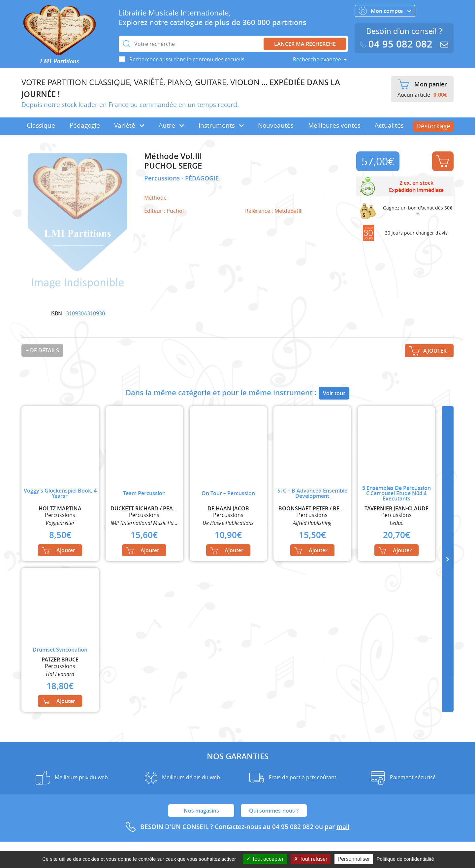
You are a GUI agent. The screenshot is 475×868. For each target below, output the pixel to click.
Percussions (163, 178)
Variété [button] (129, 125)
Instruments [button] (221, 125)
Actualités (389, 125)
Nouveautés (276, 125)
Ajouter (442, 161)
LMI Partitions (60, 61)
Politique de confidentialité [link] (405, 859)
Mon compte (385, 11)
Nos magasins (201, 811)
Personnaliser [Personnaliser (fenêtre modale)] (354, 859)
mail (343, 827)
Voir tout (334, 393)
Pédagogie (85, 125)
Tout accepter (265, 859)
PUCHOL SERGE (173, 166)
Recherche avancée (317, 59)
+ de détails (42, 350)
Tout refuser (311, 859)
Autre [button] (171, 125)
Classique (41, 125)
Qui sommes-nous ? (274, 811)
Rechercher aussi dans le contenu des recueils (187, 59)
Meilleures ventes (334, 125)
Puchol (175, 211)
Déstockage (433, 126)
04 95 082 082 (397, 44)
